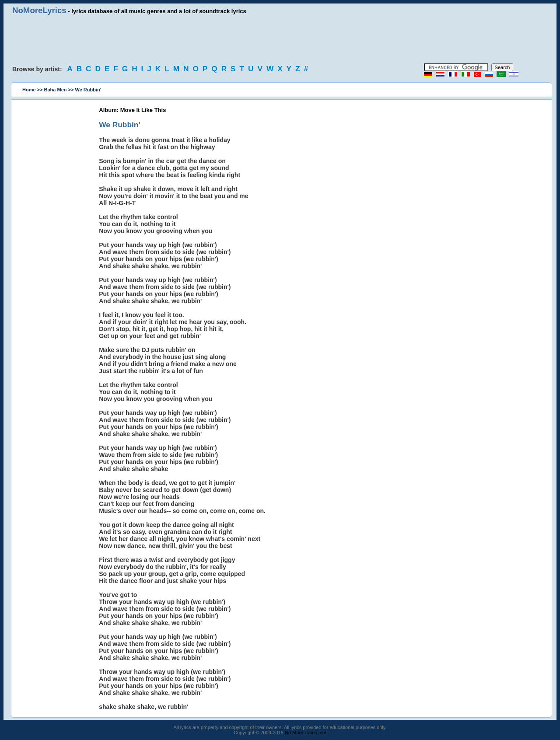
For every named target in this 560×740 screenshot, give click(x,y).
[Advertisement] (280, 39)
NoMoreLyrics (39, 10)
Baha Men (56, 90)
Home (29, 90)
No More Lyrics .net (306, 733)
